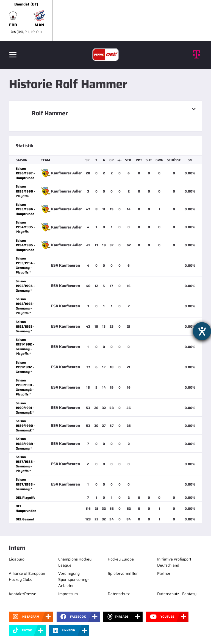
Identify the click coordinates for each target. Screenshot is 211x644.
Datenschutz (119, 594)
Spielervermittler (123, 573)
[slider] (105, 21)
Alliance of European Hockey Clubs (27, 576)
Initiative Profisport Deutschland (174, 562)
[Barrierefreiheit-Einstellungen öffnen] (202, 331)
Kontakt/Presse (23, 594)
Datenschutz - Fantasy (177, 594)
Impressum (68, 594)
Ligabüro (17, 559)
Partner (164, 573)
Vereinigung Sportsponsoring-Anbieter (73, 579)
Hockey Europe (121, 559)
